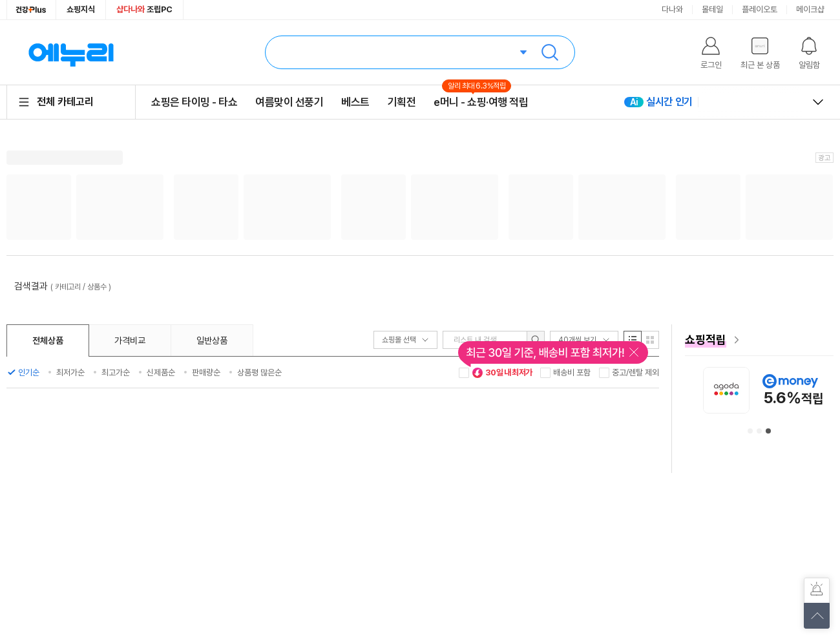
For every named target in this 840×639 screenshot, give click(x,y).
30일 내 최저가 (502, 373)
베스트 (355, 102)
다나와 (672, 9)
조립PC (144, 9)
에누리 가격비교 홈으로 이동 (71, 52)
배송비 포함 (572, 372)
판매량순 (206, 372)
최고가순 (116, 372)
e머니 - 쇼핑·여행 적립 (481, 102)
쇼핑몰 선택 (405, 340)
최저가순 (70, 372)
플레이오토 (760, 9)
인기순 (29, 372)
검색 (550, 52)
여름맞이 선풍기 (289, 102)
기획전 (402, 102)
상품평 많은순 (259, 372)
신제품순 (161, 372)
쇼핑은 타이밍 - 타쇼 (194, 102)
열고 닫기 (818, 102)
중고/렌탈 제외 (635, 372)
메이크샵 (810, 9)
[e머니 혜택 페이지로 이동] (759, 340)
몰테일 (712, 9)
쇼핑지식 (81, 9)
